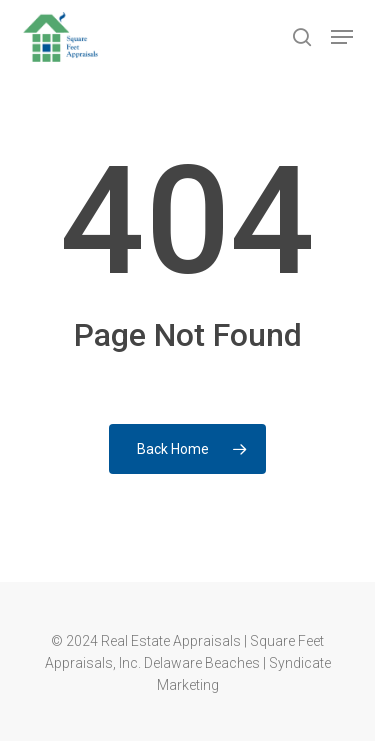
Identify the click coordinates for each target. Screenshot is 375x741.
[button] (342, 37)
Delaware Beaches (202, 663)
